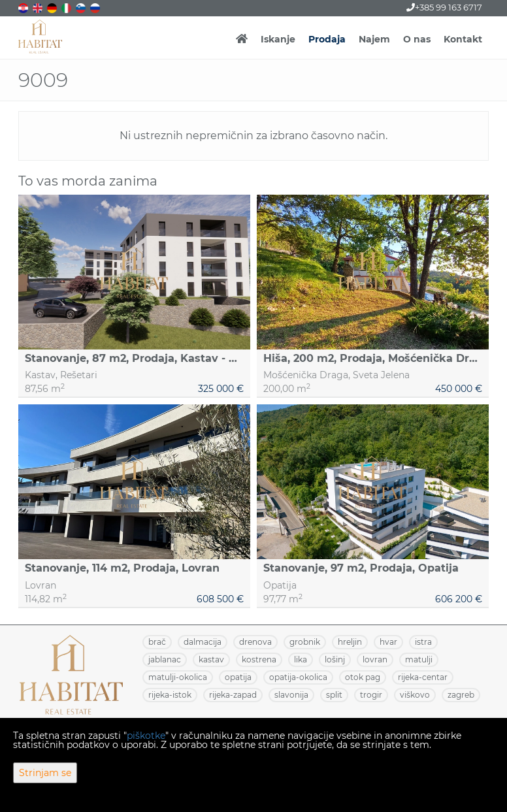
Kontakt (463, 39)
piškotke (146, 736)
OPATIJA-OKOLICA (298, 677)
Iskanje (278, 39)
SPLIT (334, 695)
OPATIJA (238, 677)
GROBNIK (305, 642)
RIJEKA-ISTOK (170, 695)
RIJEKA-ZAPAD (233, 695)
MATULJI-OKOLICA (178, 677)
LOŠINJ (335, 659)
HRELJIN (350, 642)
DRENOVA (255, 642)
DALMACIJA (203, 642)
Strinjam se (45, 773)
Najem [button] (374, 39)
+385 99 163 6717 (444, 7)
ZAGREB (461, 695)
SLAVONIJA (291, 695)
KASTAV (211, 659)
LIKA (301, 659)
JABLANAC (165, 659)
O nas (417, 39)
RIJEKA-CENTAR (423, 677)
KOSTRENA (259, 659)
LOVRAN (375, 659)
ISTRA (423, 642)
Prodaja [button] (327, 39)
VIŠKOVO (415, 695)
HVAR (388, 642)
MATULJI (419, 659)
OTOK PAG (363, 677)
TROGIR (371, 695)
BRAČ (157, 642)
